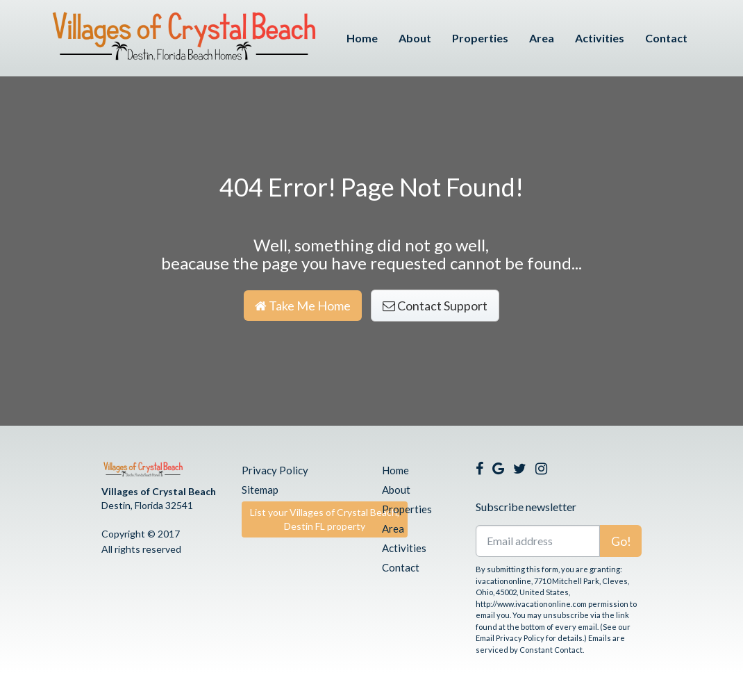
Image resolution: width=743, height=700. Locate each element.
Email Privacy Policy (510, 638)
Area (542, 38)
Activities (600, 38)
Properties (480, 38)
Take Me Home (303, 306)
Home (362, 38)
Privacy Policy (275, 470)
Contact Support (435, 306)
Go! (621, 541)
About (415, 38)
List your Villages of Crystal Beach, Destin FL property (325, 519)
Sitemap (260, 490)
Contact (666, 38)
